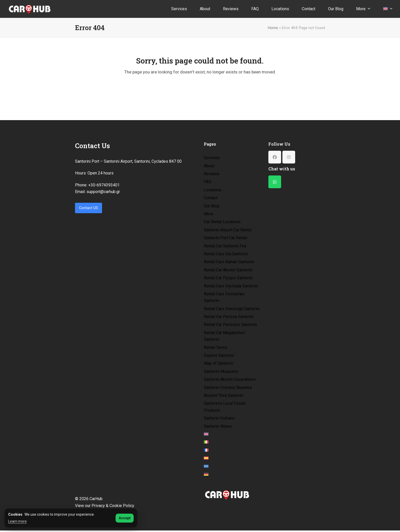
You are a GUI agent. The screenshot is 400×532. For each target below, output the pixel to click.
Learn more (17, 521)
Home (273, 28)
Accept (125, 518)
